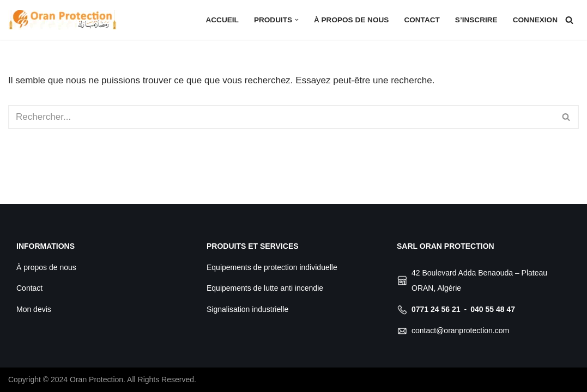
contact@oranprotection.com (460, 330)
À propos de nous (351, 20)
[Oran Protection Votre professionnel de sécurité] (63, 20)
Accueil (222, 20)
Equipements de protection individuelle (272, 267)
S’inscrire (476, 20)
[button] (297, 20)
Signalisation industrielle (247, 309)
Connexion (535, 20)
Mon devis (34, 309)
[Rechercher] (569, 20)
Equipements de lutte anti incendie (265, 288)
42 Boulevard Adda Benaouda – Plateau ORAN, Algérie (479, 281)
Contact (422, 20)
